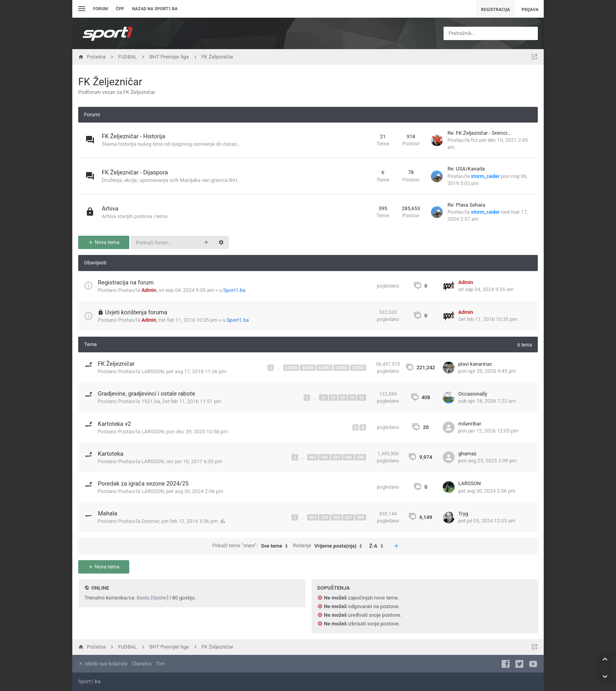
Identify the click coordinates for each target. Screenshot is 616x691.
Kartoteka (111, 454)
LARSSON (153, 371)
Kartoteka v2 (114, 424)
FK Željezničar (110, 82)
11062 (341, 368)
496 (324, 457)
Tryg (463, 514)
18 (333, 398)
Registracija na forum (126, 282)
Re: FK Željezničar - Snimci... (479, 133)
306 (336, 517)
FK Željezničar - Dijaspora (135, 172)
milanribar (470, 424)
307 (348, 517)
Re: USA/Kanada (466, 169)
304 (313, 517)
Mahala (107, 513)
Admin (149, 290)
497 (336, 457)
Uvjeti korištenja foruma (136, 312)
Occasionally (473, 394)
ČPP (120, 9)
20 (352, 398)
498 (348, 457)
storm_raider (486, 176)
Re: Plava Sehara (466, 205)
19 (343, 398)
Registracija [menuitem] (495, 9)
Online (100, 588)
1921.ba (151, 401)
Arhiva (110, 209)
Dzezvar (150, 521)
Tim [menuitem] (160, 664)
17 (323, 398)
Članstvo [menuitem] (141, 664)
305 (324, 517)
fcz (475, 140)
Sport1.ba (234, 290)
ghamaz (467, 454)
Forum (101, 9)
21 (361, 398)
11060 (308, 368)
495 (313, 457)
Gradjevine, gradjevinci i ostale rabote (146, 394)
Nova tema (104, 242)
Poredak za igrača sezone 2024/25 (143, 484)
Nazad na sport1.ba (155, 9)
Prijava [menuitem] (530, 9)
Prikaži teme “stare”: (252, 546)
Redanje (330, 546)
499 (360, 457)
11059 (291, 368)
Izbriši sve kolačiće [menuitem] (103, 664)
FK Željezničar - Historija (133, 136)
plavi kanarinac (476, 364)
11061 (325, 368)
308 (360, 517)
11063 (358, 368)
